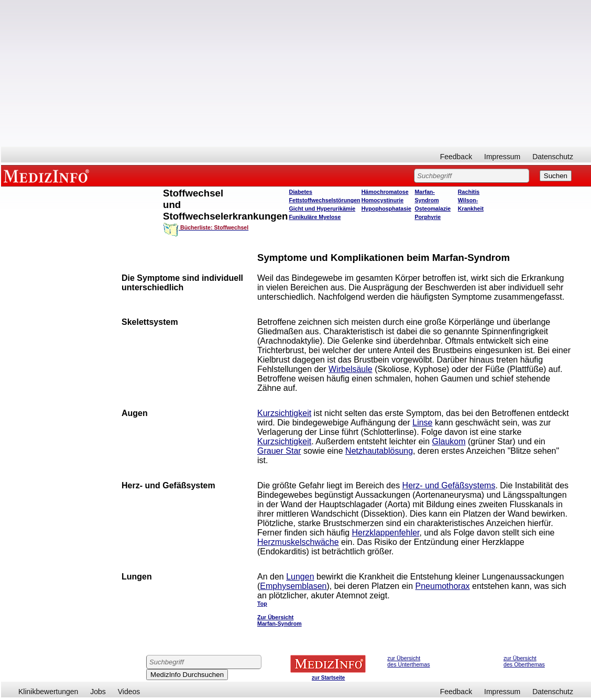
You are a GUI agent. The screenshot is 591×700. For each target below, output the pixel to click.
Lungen (300, 577)
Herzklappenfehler (386, 533)
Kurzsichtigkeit (284, 413)
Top (262, 604)
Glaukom (449, 441)
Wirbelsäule (351, 369)
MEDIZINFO (48, 176)
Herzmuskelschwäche (298, 542)
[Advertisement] (296, 73)
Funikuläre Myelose (315, 217)
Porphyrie (428, 217)
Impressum (502, 157)
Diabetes (300, 192)
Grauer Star (279, 451)
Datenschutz (553, 157)
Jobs (98, 692)
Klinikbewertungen (48, 692)
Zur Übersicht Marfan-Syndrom (280, 620)
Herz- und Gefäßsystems (449, 485)
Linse (422, 423)
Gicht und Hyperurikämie (322, 209)
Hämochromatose (385, 192)
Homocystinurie (383, 200)
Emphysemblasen (293, 586)
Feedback (456, 157)
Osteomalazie (433, 209)
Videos (129, 692)
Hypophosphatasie (386, 209)
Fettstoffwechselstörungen (324, 200)
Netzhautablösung (379, 451)
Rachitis (469, 192)
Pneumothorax (443, 586)
